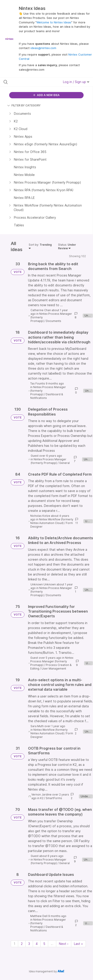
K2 (42, 798)
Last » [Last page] (78, 944)
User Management (54, 669)
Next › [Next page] (64, 944)
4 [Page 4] (37, 944)
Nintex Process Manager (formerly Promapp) (49, 461)
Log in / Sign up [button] (76, 82)
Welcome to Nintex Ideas (54, 22)
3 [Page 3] (29, 944)
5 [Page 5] (44, 944)
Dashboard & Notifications (47, 396)
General (64, 463)
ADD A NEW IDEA (46, 95)
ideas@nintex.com (43, 48)
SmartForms (54, 798)
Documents (54, 321)
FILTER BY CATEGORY (24, 105)
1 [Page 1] (14, 944)
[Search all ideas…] (29, 82)
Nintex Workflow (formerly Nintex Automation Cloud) (52, 521)
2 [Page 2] (22, 944)
